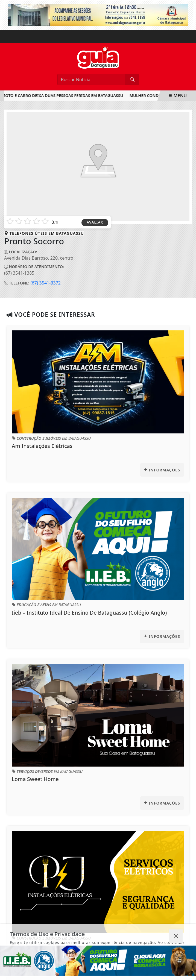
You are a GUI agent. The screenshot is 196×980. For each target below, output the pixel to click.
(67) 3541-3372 (46, 283)
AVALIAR (95, 222)
